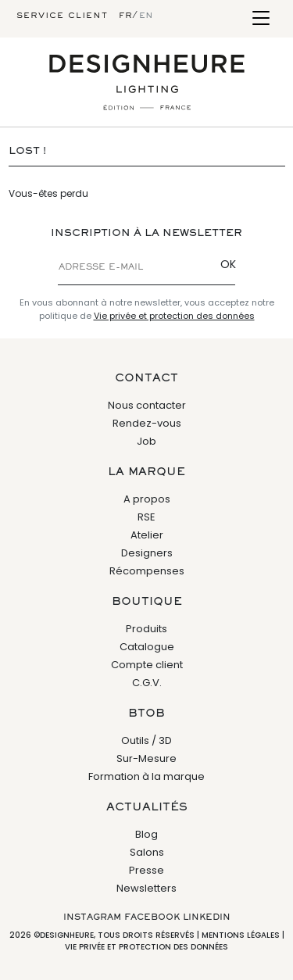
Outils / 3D (146, 740)
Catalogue (147, 647)
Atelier (147, 535)
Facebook (152, 917)
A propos (147, 499)
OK (228, 264)
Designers (147, 553)
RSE (146, 517)
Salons (147, 852)
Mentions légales (241, 935)
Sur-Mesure (146, 758)
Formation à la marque (146, 776)
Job (146, 441)
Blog (146, 834)
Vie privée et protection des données (174, 316)
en (146, 16)
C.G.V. (147, 683)
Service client (62, 16)
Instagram (92, 917)
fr (125, 16)
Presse (146, 870)
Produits (146, 629)
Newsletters (146, 888)
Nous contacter (147, 405)
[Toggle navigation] (261, 19)
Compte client (147, 665)
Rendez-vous (147, 423)
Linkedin (207, 917)
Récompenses (147, 571)
